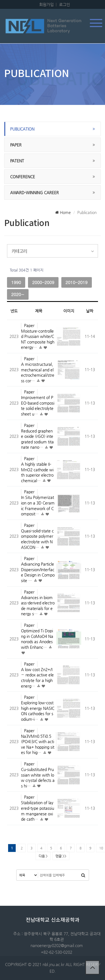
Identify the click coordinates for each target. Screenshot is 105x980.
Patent (17, 161)
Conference (23, 177)
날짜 (90, 311)
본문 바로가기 (0, 0)
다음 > (43, 856)
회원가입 (46, 4)
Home (63, 212)
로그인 (65, 4)
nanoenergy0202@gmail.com (57, 945)
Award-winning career (34, 193)
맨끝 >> (61, 856)
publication (22, 129)
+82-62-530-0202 (57, 952)
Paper (16, 145)
